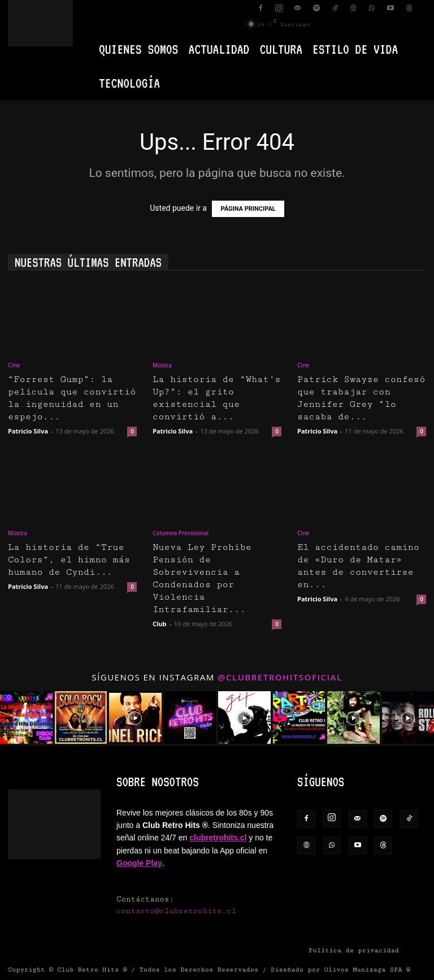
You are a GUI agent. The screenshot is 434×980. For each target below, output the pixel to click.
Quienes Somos (138, 49)
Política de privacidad (354, 950)
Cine (14, 365)
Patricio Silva (28, 431)
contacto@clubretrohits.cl (176, 911)
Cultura (281, 49)
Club (160, 624)
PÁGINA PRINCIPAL (248, 209)
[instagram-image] (26, 717)
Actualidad (219, 49)
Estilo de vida (355, 49)
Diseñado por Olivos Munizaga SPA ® (340, 970)
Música (162, 365)
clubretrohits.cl (218, 838)
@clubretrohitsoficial (280, 677)
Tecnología (129, 83)
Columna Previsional (181, 533)
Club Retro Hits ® (92, 970)
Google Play (139, 863)
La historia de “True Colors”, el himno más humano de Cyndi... (69, 560)
